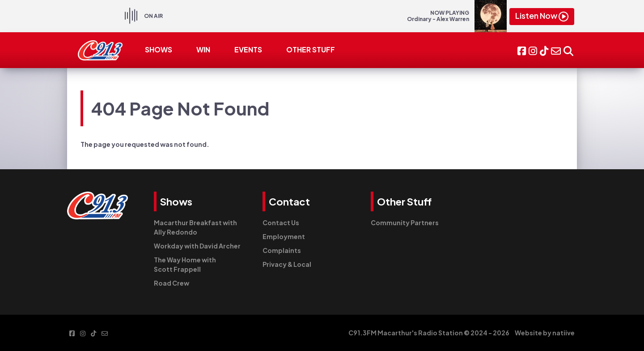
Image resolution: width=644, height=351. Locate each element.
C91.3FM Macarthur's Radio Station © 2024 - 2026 (429, 333)
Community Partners (405, 223)
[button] (568, 50)
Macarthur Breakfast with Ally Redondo (195, 227)
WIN (203, 49)
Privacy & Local (287, 264)
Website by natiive (545, 333)
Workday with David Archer (197, 246)
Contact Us (281, 223)
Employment (284, 236)
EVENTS (248, 49)
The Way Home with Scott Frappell (185, 264)
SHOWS (159, 49)
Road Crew (172, 283)
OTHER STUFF (311, 49)
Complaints (282, 250)
